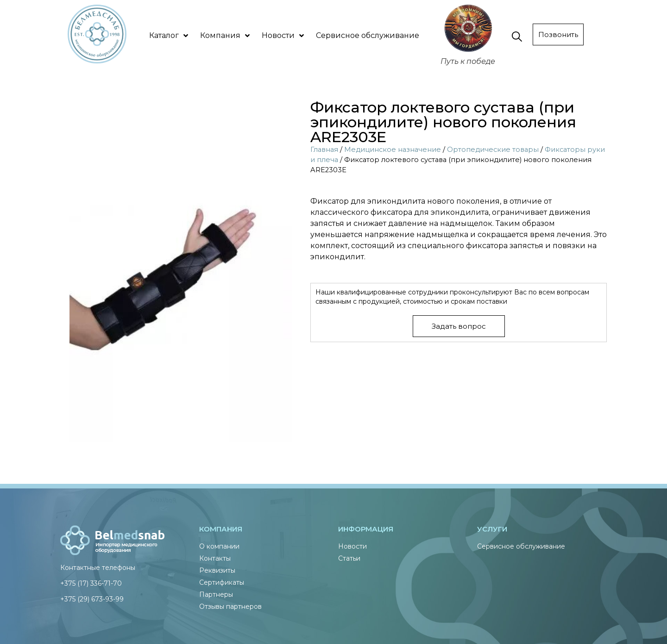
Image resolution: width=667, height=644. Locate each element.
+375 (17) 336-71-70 (91, 583)
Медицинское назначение (393, 150)
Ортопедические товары (493, 150)
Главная (324, 150)
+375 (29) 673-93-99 (92, 599)
